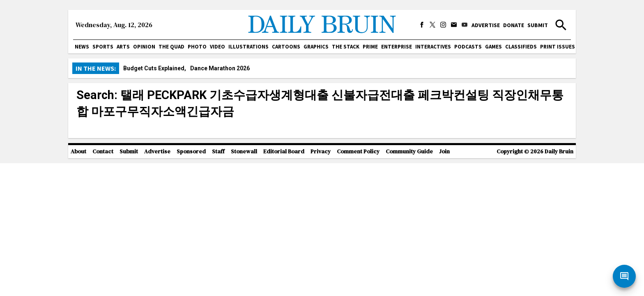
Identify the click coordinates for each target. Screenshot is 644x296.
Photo (197, 47)
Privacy (321, 151)
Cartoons (286, 47)
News (82, 47)
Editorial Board (284, 151)
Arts (123, 47)
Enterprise (397, 47)
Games (493, 47)
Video (217, 47)
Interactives (433, 47)
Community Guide (409, 151)
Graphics (316, 47)
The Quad (171, 47)
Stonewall (244, 151)
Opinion (144, 47)
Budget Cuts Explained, (155, 68)
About (78, 151)
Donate (514, 25)
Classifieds (521, 47)
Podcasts (468, 47)
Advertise (486, 25)
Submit (538, 25)
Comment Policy (358, 151)
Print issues (558, 47)
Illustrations (248, 47)
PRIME (370, 47)
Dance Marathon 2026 (220, 68)
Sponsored (191, 151)
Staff (218, 151)
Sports (103, 47)
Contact (103, 151)
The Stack (346, 47)
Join (444, 151)
